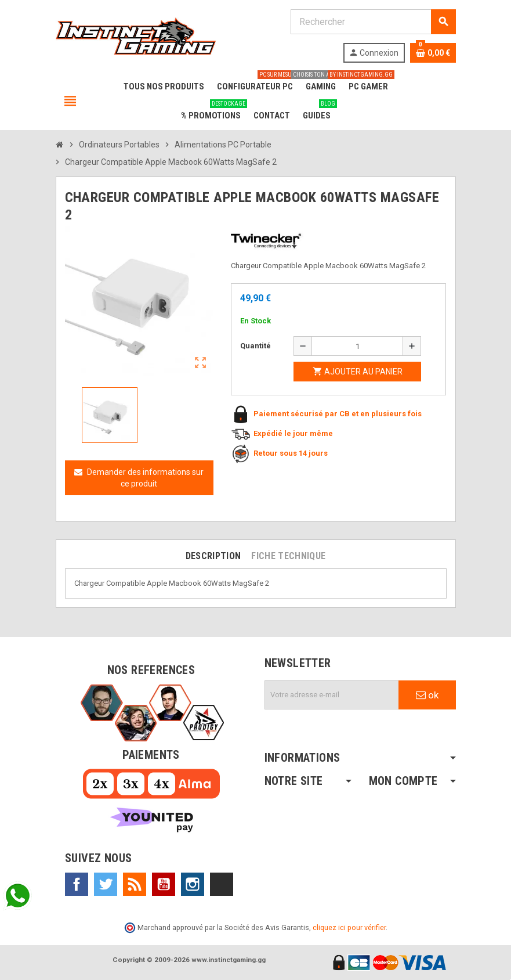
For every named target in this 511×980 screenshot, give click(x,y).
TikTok (222, 884)
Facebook (77, 884)
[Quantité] (357, 346)
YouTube (164, 884)
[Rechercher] (373, 22)
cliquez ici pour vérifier (349, 927)
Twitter (106, 884)
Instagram (193, 884)
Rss (135, 884)
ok (427, 695)
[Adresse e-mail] (332, 695)
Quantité (255, 346)
